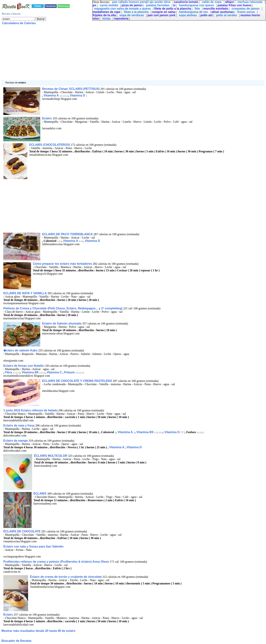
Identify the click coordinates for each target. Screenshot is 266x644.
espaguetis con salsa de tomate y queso (122, 9)
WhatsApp (63, 6)
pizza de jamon (132, 5)
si (174, 5)
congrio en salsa (164, 12)
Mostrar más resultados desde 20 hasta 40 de (38, 631)
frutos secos (246, 12)
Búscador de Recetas (17, 641)
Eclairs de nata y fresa (19, 425)
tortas (106, 19)
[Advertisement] (112, 54)
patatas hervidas (158, 5)
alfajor (229, 2)
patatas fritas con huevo (234, 5)
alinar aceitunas (222, 12)
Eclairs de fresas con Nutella (24, 366)
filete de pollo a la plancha (173, 9)
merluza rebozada (250, 2)
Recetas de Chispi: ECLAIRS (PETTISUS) (71, 89)
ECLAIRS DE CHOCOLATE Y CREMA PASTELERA (77, 381)
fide (197, 9)
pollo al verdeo (227, 15)
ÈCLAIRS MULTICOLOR (51, 456)
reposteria (121, 19)
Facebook (51, 6)
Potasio (69, 372)
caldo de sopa (212, 2)
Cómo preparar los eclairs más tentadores (62, 264)
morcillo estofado (216, 9)
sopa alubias (188, 15)
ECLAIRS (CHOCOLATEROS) (50, 145)
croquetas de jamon (246, 9)
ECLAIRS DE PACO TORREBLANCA (67, 234)
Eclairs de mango (16, 441)
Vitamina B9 (30, 372)
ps (94, 5)
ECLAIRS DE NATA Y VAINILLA (25, 293)
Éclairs (8, 615)
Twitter (38, 6)
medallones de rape (106, 12)
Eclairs (47, 118)
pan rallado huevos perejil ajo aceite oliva (141, 2)
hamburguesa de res (193, 12)
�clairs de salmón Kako (20, 350)
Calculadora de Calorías (19, 23)
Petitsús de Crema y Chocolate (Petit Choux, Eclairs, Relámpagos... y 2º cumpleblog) (63, 308)
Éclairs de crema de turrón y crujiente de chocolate (66, 577)
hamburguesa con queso (196, 5)
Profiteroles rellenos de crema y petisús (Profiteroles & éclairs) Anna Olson (56, 562)
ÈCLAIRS (40, 494)
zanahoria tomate (186, 2)
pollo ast (207, 15)
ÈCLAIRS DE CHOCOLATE (22, 531)
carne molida (109, 5)
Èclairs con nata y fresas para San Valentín (33, 547)
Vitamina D (77, 95)
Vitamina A (51, 95)
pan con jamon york (161, 15)
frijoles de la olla (104, 15)
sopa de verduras (132, 15)
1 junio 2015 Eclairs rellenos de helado (30, 410)
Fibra (8, 372)
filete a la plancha (136, 12)
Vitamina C (54, 372)
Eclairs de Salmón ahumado (62, 323)
